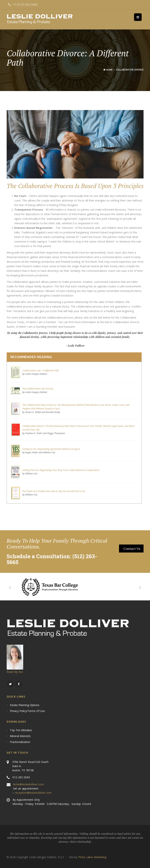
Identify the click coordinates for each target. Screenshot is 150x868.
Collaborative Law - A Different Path (40, 371)
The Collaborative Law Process (38, 389)
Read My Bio (15, 672)
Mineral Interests (20, 736)
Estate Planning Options (25, 705)
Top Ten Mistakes (21, 730)
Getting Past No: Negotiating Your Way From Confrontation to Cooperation (61, 470)
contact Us (132, 549)
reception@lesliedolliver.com (33, 793)
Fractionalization (20, 742)
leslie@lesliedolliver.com (29, 784)
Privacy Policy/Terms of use (27, 711)
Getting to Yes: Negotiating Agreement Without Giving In (51, 449)
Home (109, 70)
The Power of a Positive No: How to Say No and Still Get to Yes (54, 491)
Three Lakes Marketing (92, 857)
